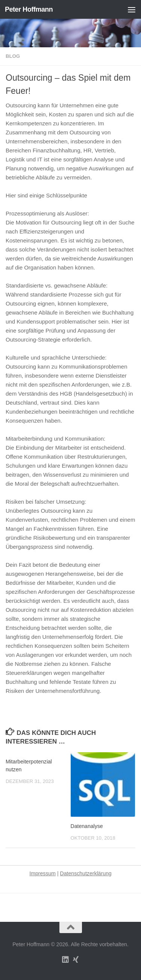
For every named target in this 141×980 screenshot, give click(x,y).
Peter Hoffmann (29, 9)
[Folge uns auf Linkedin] (65, 960)
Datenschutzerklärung (86, 873)
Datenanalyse (87, 826)
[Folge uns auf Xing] (76, 960)
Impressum (42, 873)
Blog (13, 56)
